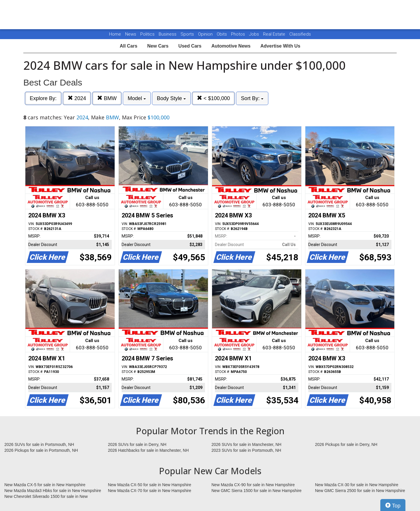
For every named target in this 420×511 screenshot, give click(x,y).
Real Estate (275, 34)
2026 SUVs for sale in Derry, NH (137, 444)
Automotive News (231, 46)
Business (168, 34)
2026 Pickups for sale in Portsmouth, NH (41, 450)
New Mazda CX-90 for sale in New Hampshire (253, 485)
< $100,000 (213, 98)
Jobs (255, 34)
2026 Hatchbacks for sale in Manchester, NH (148, 450)
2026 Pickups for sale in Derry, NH (346, 444)
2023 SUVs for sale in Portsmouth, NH (246, 450)
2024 (77, 98)
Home (115, 34)
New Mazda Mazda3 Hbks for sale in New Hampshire (53, 491)
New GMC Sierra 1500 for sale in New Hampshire (257, 491)
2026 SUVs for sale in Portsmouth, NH (39, 444)
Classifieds (300, 34)
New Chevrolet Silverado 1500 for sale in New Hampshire (46, 497)
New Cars (158, 46)
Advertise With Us (280, 46)
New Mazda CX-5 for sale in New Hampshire (45, 485)
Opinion (206, 34)
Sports (188, 34)
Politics (147, 34)
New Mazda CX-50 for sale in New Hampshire (150, 485)
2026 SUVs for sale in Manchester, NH (246, 444)
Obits (222, 34)
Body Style (171, 98)
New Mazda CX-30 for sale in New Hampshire (357, 485)
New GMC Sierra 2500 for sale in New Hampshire (360, 491)
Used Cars (190, 46)
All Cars (128, 46)
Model (137, 98)
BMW (107, 98)
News (131, 34)
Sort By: (252, 98)
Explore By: (43, 98)
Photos (239, 34)
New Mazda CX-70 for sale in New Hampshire (150, 491)
